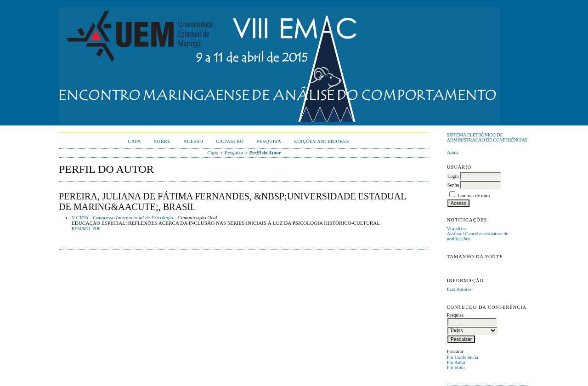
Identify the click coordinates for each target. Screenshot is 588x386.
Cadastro (230, 141)
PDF (96, 229)
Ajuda (453, 152)
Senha (453, 185)
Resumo (81, 229)
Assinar (454, 234)
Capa (134, 141)
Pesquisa (269, 141)
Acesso (193, 141)
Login (453, 176)
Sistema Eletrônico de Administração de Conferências (487, 137)
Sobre (162, 141)
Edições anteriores (322, 141)
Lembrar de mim (474, 196)
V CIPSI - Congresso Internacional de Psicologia (122, 217)
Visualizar (457, 229)
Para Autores (459, 289)
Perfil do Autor (265, 153)
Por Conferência (463, 357)
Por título (456, 367)
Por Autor (456, 362)
